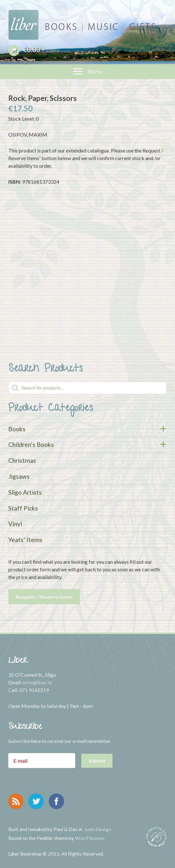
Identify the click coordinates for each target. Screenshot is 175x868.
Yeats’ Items (25, 540)
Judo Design (98, 829)
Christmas (22, 460)
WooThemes (90, 838)
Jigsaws (19, 476)
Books (17, 429)
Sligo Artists (25, 492)
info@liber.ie (37, 682)
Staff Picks (23, 508)
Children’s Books (31, 445)
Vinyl (15, 524)
